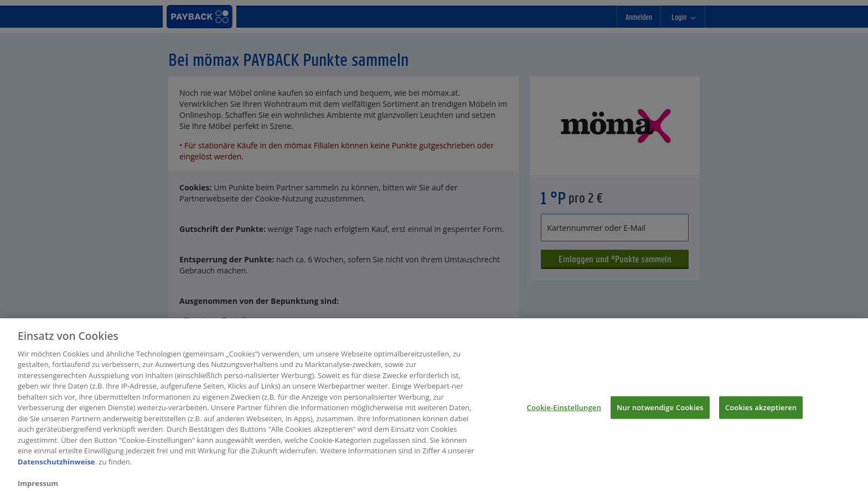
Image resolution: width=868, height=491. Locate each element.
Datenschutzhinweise (56, 465)
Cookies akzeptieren (761, 410)
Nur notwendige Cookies (660, 410)
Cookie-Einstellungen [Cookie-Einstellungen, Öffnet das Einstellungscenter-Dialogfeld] (564, 410)
